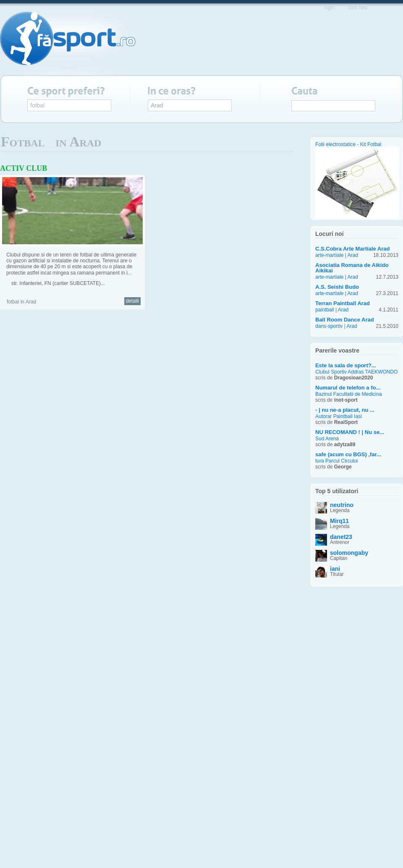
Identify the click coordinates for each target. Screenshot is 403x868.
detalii (132, 301)
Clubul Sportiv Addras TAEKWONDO (356, 372)
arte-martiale (329, 255)
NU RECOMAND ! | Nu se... (350, 432)
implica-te (383, 41)
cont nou (358, 8)
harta (203, 40)
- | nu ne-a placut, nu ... (345, 410)
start (177, 40)
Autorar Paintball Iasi (339, 417)
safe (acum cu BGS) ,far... (348, 454)
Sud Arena (327, 439)
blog (351, 40)
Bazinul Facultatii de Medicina (349, 394)
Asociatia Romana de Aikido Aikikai (352, 268)
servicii (279, 41)
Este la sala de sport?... (346, 365)
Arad (157, 105)
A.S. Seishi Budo (337, 287)
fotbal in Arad (21, 302)
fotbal (37, 105)
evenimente (240, 40)
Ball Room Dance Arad (345, 320)
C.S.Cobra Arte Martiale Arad (352, 249)
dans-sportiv (329, 326)
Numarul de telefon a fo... (348, 388)
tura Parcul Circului (336, 461)
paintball (325, 310)
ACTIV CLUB (24, 168)
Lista (290, 145)
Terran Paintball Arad (343, 303)
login (329, 8)
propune (317, 41)
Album (280, 145)
